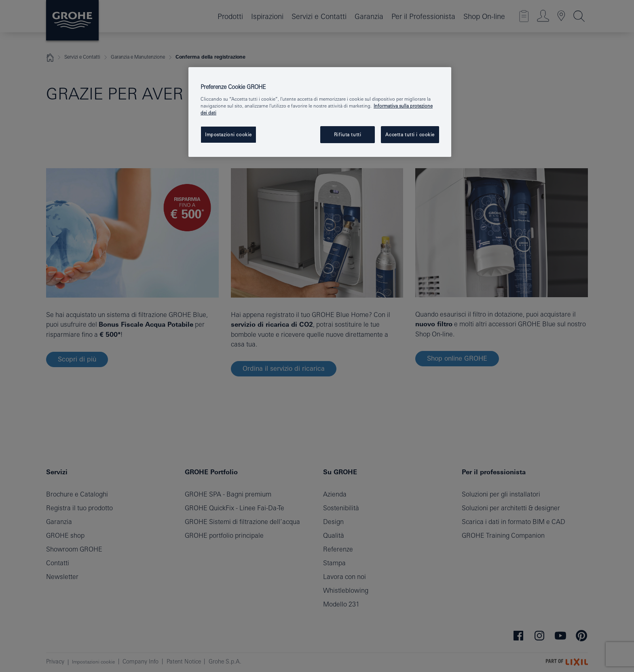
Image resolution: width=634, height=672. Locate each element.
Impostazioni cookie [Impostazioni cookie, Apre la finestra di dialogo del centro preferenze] (228, 134)
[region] (320, 112)
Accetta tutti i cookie (410, 134)
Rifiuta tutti (348, 134)
